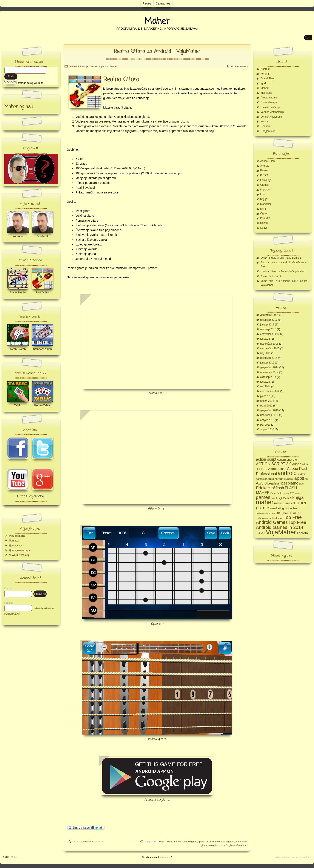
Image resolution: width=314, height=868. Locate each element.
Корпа (264, 121)
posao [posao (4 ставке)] (272, 513)
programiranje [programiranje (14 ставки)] (288, 513)
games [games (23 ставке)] (263, 497)
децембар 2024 (269, 315)
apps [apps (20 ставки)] (299, 478)
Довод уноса (17, 546)
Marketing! (266, 204)
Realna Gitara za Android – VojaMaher (157, 51)
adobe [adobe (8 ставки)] (297, 464)
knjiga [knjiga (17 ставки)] (298, 497)
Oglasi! (264, 213)
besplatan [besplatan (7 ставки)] (274, 483)
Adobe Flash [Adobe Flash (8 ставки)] (277, 469)
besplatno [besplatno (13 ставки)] (290, 483)
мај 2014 (265, 386)
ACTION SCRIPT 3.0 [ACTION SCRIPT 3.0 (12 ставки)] (274, 464)
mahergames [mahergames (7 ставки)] (283, 503)
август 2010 (267, 420)
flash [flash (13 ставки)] (280, 488)
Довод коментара (19, 550)
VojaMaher (89, 842)
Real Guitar (42, 293)
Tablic (18, 405)
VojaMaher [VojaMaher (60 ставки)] (281, 532)
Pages (147, 3)
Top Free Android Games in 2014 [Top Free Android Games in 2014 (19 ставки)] (281, 525)
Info (262, 194)
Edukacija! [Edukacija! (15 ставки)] (266, 488)
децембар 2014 (269, 367)
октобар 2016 (268, 329)
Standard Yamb (42, 349)
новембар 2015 (269, 344)
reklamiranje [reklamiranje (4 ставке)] (262, 518)
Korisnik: (8, 588)
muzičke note (213, 842)
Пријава (14, 541)
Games (94, 66)
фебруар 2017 (269, 320)
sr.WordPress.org (19, 555)
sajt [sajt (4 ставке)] (271, 518)
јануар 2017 (267, 325)
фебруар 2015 (269, 358)
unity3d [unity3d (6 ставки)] (261, 533)
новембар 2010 (269, 415)
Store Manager (269, 102)
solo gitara (214, 845)
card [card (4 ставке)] (301, 484)
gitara (202, 842)
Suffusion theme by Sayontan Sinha (293, 857)
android (178, 842)
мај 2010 (265, 425)
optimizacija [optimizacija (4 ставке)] (262, 513)
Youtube (18, 236)
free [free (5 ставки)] (292, 493)
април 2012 (267, 401)
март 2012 (266, 406)
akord (162, 842)
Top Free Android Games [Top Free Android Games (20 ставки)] (279, 520)
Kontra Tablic (43, 405)
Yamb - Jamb (18, 349)
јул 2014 (265, 382)
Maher (157, 21)
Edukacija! (83, 66)
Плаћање (266, 126)
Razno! (264, 223)
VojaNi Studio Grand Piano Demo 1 (281, 258)
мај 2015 (265, 353)
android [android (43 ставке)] (287, 473)
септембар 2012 (270, 391)
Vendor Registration (272, 117)
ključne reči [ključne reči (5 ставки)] (285, 498)
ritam (238, 842)
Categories (163, 3)
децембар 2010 (269, 410)
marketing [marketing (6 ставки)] (278, 508)
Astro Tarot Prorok (271, 276)
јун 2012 (265, 396)
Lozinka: (8, 603)
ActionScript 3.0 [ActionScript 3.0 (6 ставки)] (287, 460)
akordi (169, 842)
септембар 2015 (270, 348)
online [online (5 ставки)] (294, 508)
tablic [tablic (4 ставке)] (280, 518)
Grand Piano (268, 78)
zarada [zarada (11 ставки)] (302, 533)
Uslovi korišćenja (270, 107)
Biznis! (264, 175)
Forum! (265, 74)
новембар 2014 (269, 372)
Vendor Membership (272, 112)
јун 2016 (265, 339)
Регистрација (17, 536)
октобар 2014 (268, 377)
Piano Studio (18, 293)
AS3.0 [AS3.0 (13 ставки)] (261, 483)
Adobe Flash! (268, 161)
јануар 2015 (267, 363)
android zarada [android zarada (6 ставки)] (274, 479)
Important (104, 66)
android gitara (190, 842)
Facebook (42, 236)
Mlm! (263, 209)
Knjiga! (264, 199)
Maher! (265, 88)
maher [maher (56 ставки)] (265, 502)
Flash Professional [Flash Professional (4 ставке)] (280, 493)
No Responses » (240, 66)
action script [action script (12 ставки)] (266, 459)
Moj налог (266, 93)
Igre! (263, 83)
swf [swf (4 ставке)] (275, 518)
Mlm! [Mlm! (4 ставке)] (287, 508)
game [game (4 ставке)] (298, 493)
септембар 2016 (270, 334)
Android (73, 66)
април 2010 (267, 429)
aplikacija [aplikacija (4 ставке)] (289, 479)
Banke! (264, 170)
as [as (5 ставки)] (306, 479)
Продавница (268, 131)
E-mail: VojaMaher (31, 497)
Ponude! (265, 218)
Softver (113, 66)
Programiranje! (269, 98)
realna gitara (228, 842)
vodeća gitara (228, 845)
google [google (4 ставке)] (274, 498)
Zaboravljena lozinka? (44, 608)
